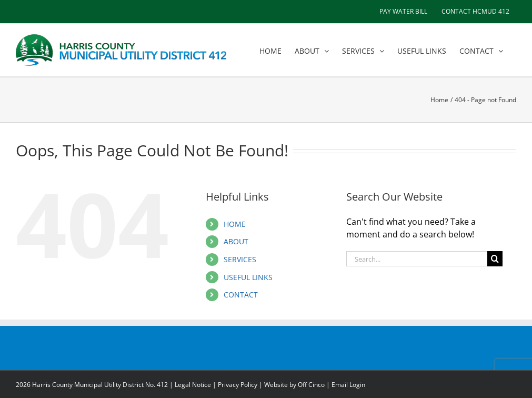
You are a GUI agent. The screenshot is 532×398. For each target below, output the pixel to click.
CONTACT (241, 295)
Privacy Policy (238, 385)
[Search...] (417, 259)
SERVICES (240, 259)
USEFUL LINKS (248, 277)
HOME (235, 224)
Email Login (348, 385)
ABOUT (236, 241)
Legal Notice (193, 385)
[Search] (495, 259)
